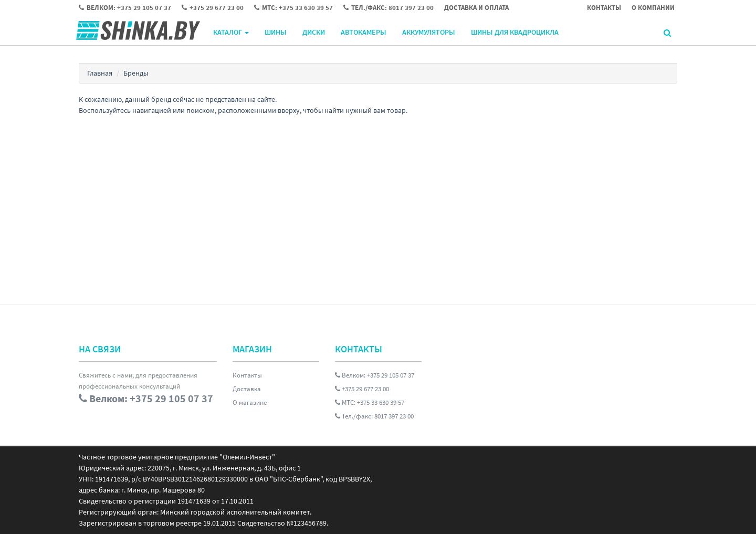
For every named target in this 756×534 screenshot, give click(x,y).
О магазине (250, 402)
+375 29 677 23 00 (362, 389)
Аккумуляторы (429, 32)
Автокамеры (364, 32)
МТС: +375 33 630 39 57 (370, 402)
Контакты (247, 375)
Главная (100, 73)
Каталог (231, 32)
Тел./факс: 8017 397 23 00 (374, 416)
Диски (314, 32)
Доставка (247, 389)
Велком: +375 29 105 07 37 (375, 375)
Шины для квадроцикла (515, 32)
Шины (276, 32)
